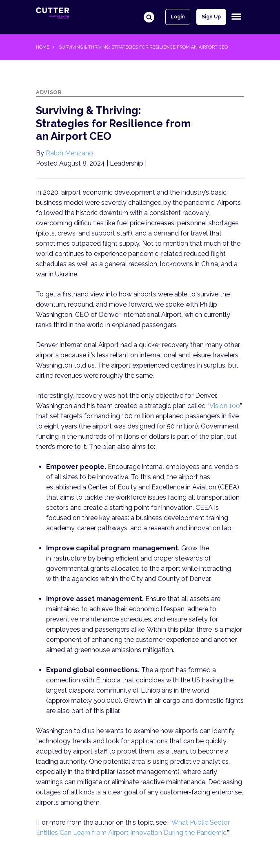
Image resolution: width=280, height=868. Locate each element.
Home (43, 47)
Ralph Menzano (69, 153)
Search (149, 17)
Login (178, 17)
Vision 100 (225, 406)
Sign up (211, 17)
